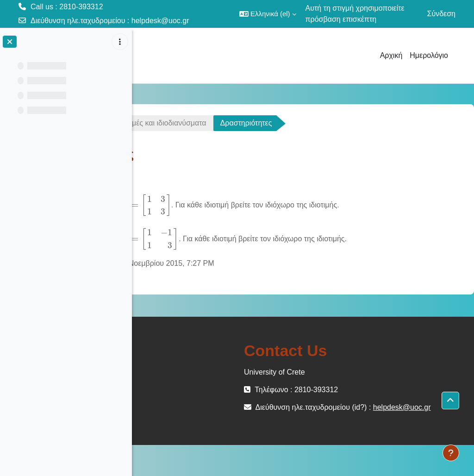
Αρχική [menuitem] (391, 55)
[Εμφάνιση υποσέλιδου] (451, 453)
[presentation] (277, 205)
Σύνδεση (441, 14)
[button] (268, 14)
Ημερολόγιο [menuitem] (429, 55)
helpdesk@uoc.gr (160, 21)
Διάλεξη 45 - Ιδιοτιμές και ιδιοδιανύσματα (271, 123)
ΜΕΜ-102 (165, 123)
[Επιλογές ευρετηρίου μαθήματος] (120, 42)
